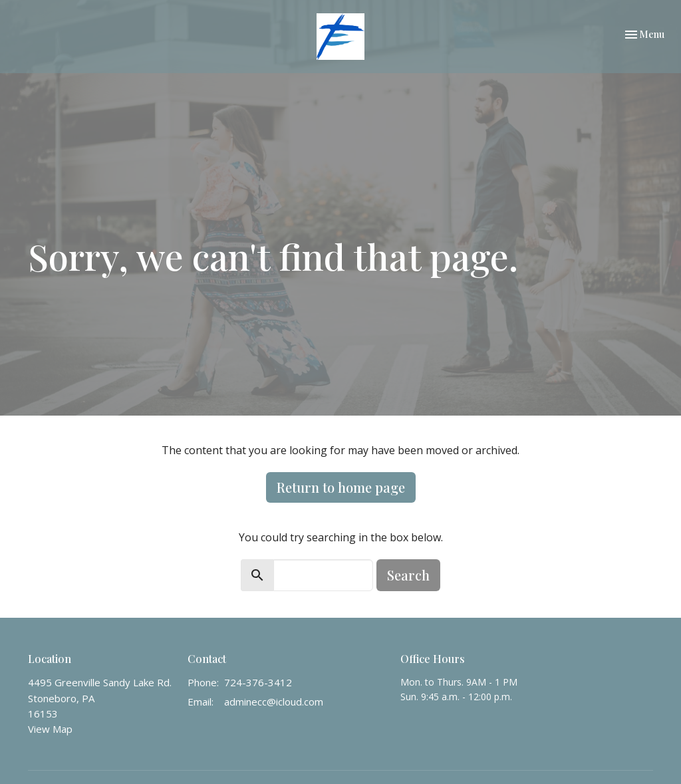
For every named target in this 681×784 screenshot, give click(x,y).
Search (408, 575)
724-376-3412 (258, 682)
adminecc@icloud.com (274, 702)
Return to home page (341, 487)
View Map (50, 729)
